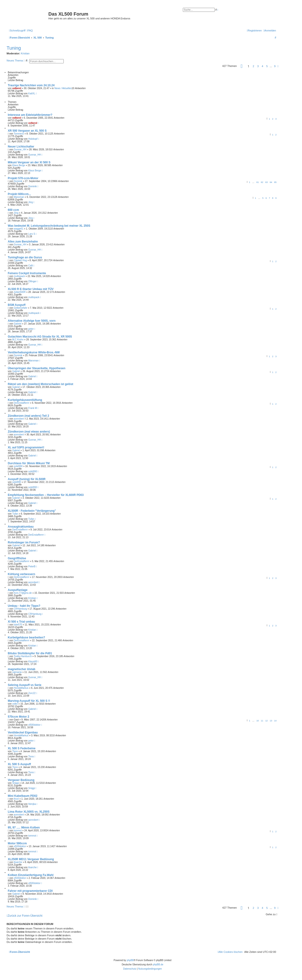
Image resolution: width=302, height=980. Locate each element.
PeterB (32, 566)
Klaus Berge (19, 165)
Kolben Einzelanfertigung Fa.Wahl (31, 875)
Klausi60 (33, 661)
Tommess (19, 134)
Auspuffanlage (18, 590)
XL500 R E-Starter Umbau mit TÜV (31, 289)
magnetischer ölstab (22, 669)
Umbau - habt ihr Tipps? (24, 606)
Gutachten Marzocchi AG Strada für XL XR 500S (40, 337)
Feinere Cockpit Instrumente (27, 273)
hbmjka (32, 804)
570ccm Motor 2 (19, 717)
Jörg (31, 202)
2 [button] (253, 66)
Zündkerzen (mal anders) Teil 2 (28, 416)
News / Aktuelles (63, 88)
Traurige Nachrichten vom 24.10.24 (31, 85)
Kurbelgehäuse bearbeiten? (26, 637)
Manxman (19, 197)
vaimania (17, 672)
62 (262, 182)
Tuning (14, 48)
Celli (31, 266)
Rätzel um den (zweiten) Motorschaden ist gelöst (40, 384)
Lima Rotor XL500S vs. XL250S (29, 812)
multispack (19, 276)
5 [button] (267, 66)
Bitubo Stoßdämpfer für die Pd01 (30, 653)
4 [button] (262, 66)
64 (271, 182)
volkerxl (17, 88)
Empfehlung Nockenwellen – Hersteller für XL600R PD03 (46, 495)
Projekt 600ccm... (19, 194)
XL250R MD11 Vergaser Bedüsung (31, 859)
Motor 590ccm (17, 843)
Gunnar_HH (20, 150)
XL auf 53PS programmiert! (26, 447)
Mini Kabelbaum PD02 (23, 796)
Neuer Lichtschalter (21, 147)
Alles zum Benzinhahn (23, 242)
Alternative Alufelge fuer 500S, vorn (32, 321)
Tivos (15, 751)
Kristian (25, 53)
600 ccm (13, 210)
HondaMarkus (21, 688)
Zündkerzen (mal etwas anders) (29, 432)
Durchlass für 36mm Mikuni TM (29, 463)
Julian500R (20, 292)
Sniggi (16, 783)
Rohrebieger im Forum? (24, 542)
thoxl (16, 799)
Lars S (32, 234)
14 (275, 721)
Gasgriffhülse (17, 558)
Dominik (18, 181)
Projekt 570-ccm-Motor (23, 178)
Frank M (33, 408)
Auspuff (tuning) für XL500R (27, 479)
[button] (242, 66)
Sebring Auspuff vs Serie (25, 685)
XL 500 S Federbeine (22, 748)
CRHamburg (20, 609)
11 (262, 721)
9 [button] (275, 66)
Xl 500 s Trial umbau (21, 622)
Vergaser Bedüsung (21, 780)
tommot (18, 830)
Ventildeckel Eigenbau (23, 733)
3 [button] (258, 66)
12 (266, 721)
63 (266, 182)
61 (258, 182)
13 (271, 721)
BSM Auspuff (17, 305)
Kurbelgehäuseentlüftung (25, 400)
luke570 (18, 625)
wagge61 (19, 229)
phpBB (130, 960)
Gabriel (17, 324)
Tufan (15, 514)
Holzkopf (33, 139)
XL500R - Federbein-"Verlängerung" (32, 511)
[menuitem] (30, 30)
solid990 (18, 466)
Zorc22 (32, 693)
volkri (15, 704)
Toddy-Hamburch (23, 656)
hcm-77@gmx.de (23, 593)
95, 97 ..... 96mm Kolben (24, 828)
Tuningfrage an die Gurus (25, 257)
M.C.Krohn (18, 340)
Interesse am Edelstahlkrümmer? (30, 115)
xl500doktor (34, 725)
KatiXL (32, 93)
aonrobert (19, 419)
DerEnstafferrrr (21, 403)
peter (31, 329)
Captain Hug (20, 260)
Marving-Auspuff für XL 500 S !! (29, 701)
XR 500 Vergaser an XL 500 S (27, 131)
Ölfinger (32, 281)
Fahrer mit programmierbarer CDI (30, 891)
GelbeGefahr (20, 308)
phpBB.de (158, 965)
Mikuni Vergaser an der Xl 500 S (29, 162)
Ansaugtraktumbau (21, 527)
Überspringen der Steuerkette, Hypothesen (37, 368)
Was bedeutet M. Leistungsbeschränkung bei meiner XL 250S (49, 226)
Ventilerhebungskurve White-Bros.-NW (34, 352)
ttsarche (18, 862)
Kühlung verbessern (21, 574)
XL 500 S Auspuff (19, 764)
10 (258, 721)
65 (275, 182)
